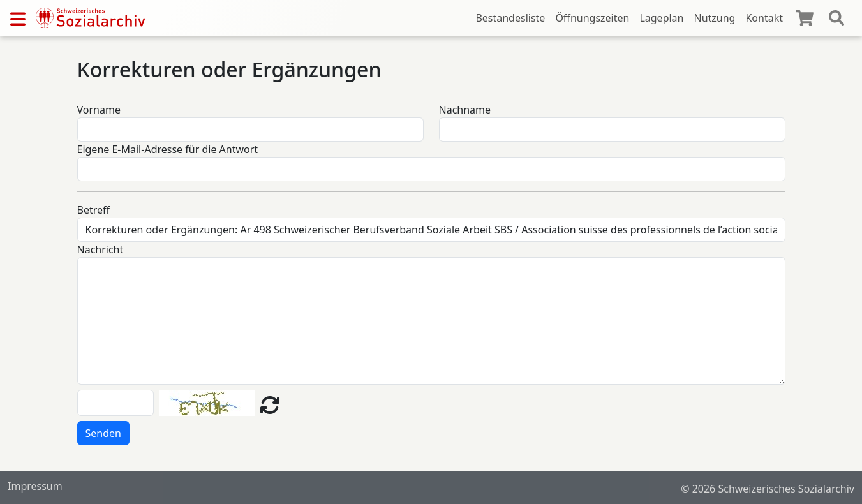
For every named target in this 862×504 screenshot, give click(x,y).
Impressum (35, 486)
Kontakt (764, 18)
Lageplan (661, 18)
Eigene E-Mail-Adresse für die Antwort (168, 149)
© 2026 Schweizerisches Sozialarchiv (768, 489)
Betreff (94, 210)
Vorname (99, 110)
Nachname (465, 110)
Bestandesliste (510, 18)
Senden (103, 433)
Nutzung (714, 18)
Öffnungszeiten (592, 18)
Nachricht (100, 249)
